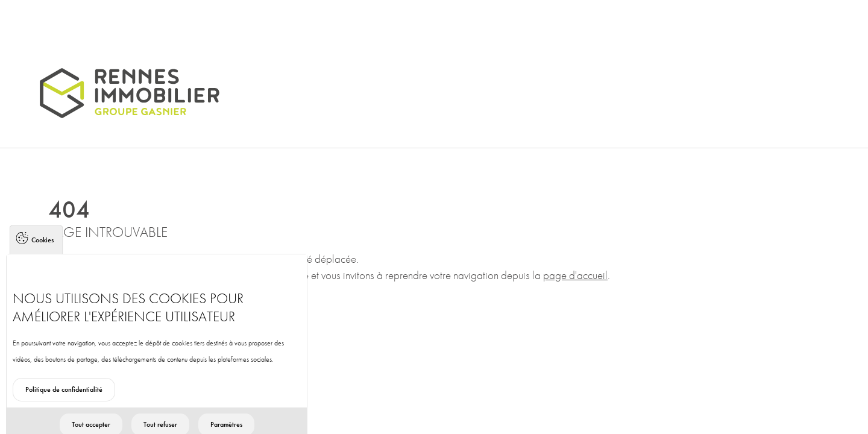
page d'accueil (575, 275)
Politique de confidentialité (64, 397)
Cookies (42, 247)
